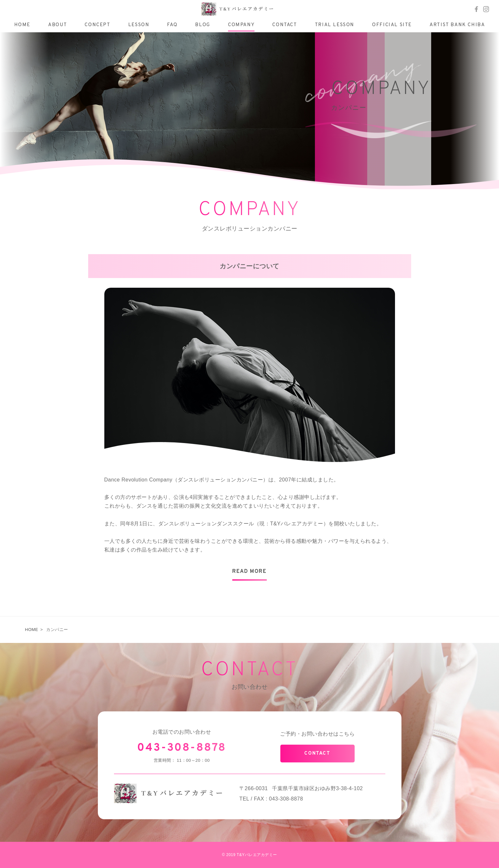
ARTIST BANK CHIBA (457, 25)
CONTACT (285, 25)
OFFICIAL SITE (392, 25)
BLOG (203, 25)
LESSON (139, 25)
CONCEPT (97, 25)
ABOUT (57, 25)
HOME (22, 25)
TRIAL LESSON (335, 25)
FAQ (172, 25)
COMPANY (241, 25)
